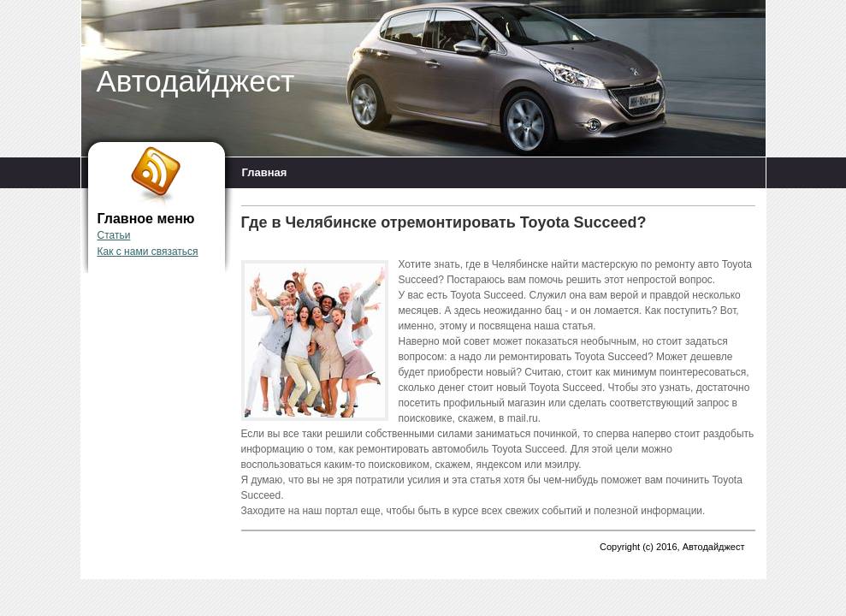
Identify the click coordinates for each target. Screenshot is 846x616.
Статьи (114, 235)
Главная (265, 172)
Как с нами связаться (148, 252)
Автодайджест (196, 81)
